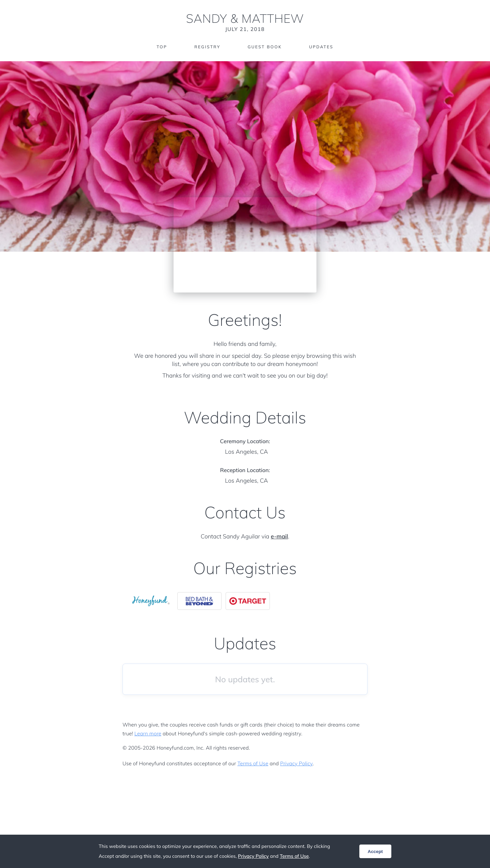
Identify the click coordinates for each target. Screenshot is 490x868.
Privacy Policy (296, 763)
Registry (207, 47)
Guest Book (265, 47)
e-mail (280, 537)
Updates (321, 47)
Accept (375, 852)
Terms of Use (253, 763)
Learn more (148, 733)
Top (162, 47)
